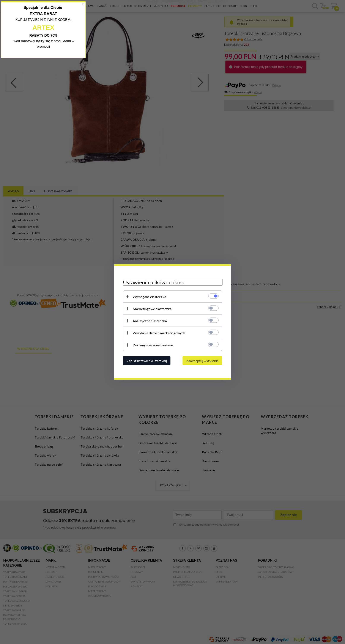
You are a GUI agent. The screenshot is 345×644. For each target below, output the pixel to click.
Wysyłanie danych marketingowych (159, 333)
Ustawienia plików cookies (153, 282)
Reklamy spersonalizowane (153, 345)
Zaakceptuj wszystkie (202, 361)
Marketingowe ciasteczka (152, 309)
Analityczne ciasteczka (150, 321)
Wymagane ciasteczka (149, 297)
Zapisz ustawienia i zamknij (147, 361)
